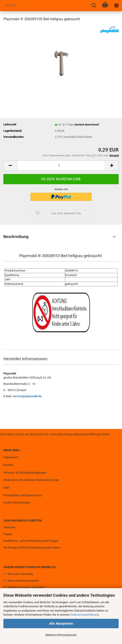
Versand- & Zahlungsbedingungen (25, 473)
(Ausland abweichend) (87, 125)
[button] (10, 166)
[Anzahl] (61, 166)
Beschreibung (16, 237)
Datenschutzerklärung (84, 615)
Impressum (11, 457)
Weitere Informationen (61, 635)
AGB (6, 488)
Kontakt (8, 465)
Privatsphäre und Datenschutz (23, 495)
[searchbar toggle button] (94, 6)
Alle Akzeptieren (61, 624)
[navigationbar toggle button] (116, 6)
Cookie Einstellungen (17, 502)
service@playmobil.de (27, 396)
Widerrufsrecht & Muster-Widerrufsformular (31, 480)
